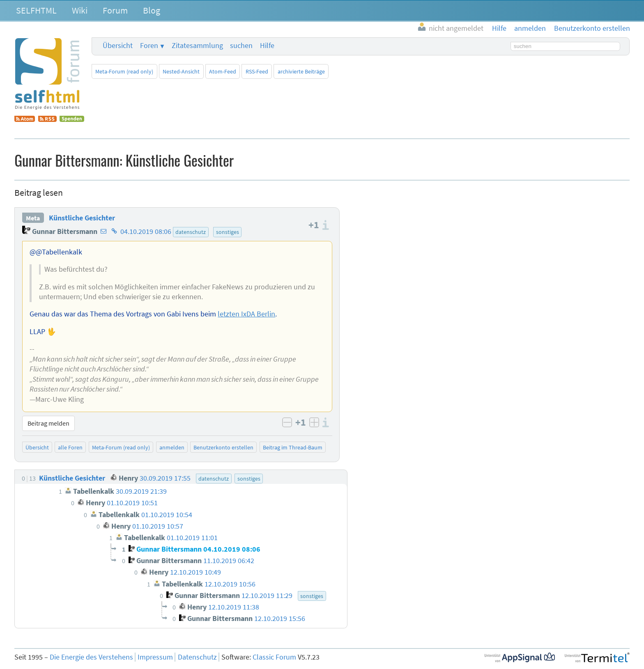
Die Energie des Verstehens (91, 657)
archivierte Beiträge (301, 71)
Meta (33, 218)
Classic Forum (274, 657)
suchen (241, 46)
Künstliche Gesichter (82, 218)
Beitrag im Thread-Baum (293, 447)
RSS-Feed (257, 71)
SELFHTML (36, 10)
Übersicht (118, 46)
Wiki (80, 10)
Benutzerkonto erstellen (223, 447)
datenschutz (191, 232)
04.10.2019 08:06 (146, 231)
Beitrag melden (48, 423)
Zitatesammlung (197, 46)
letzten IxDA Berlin (246, 314)
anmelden (172, 447)
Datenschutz (197, 657)
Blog (152, 10)
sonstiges (228, 232)
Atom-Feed (223, 71)
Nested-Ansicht (181, 71)
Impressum (155, 657)
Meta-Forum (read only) (124, 71)
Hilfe (267, 46)
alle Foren (70, 447)
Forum (115, 10)
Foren (149, 46)
